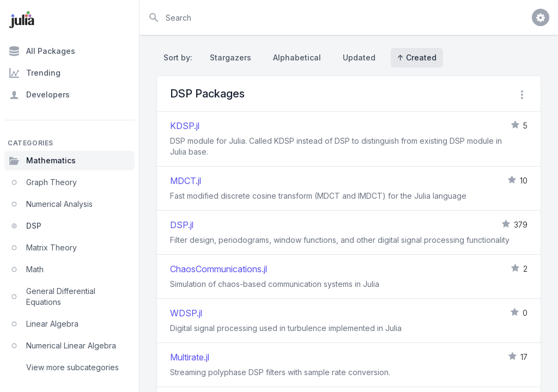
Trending (35, 73)
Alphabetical (297, 57)
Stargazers (231, 57)
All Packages (42, 51)
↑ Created (417, 57)
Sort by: (180, 57)
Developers (39, 95)
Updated (359, 57)
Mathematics (42, 161)
